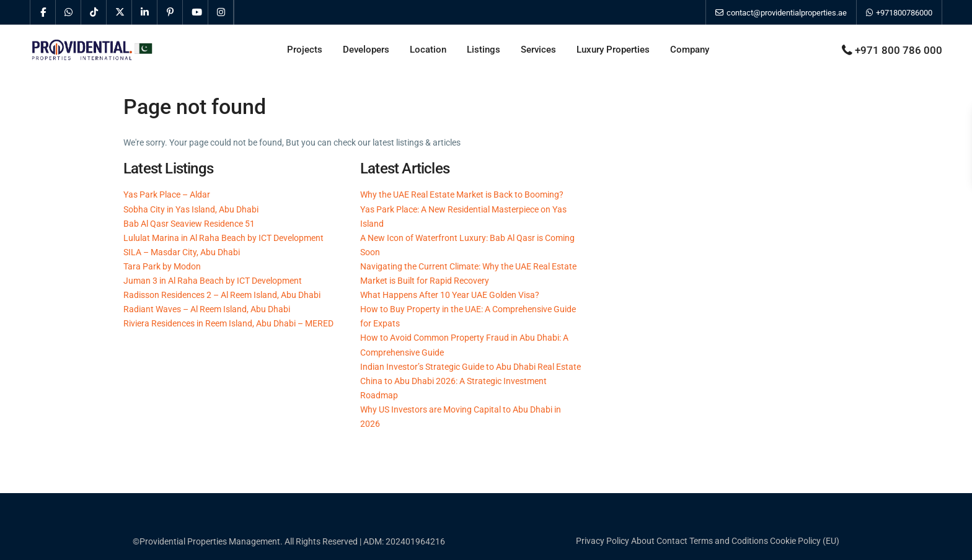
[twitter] (119, 12)
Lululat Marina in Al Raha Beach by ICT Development (223, 238)
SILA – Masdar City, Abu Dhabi (182, 252)
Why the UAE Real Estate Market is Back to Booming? (462, 195)
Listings (484, 50)
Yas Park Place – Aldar (167, 195)
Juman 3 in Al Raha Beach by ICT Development (213, 281)
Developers (366, 50)
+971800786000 (899, 13)
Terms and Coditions (729, 541)
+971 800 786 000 (899, 50)
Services (538, 50)
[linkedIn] (145, 12)
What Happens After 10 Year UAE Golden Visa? (450, 295)
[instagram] (221, 12)
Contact (672, 541)
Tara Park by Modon (162, 266)
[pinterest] (170, 12)
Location (428, 50)
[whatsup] (68, 12)
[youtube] (196, 12)
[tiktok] (94, 12)
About (643, 541)
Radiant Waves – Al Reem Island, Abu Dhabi (207, 309)
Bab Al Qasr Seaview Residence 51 (189, 224)
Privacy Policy (603, 541)
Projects (305, 50)
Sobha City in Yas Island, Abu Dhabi (191, 209)
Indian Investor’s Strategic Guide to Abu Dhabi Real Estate (471, 367)
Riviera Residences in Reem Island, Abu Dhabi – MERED (228, 323)
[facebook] (43, 12)
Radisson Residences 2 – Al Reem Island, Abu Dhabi (222, 295)
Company (690, 50)
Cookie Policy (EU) (805, 541)
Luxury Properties (613, 50)
